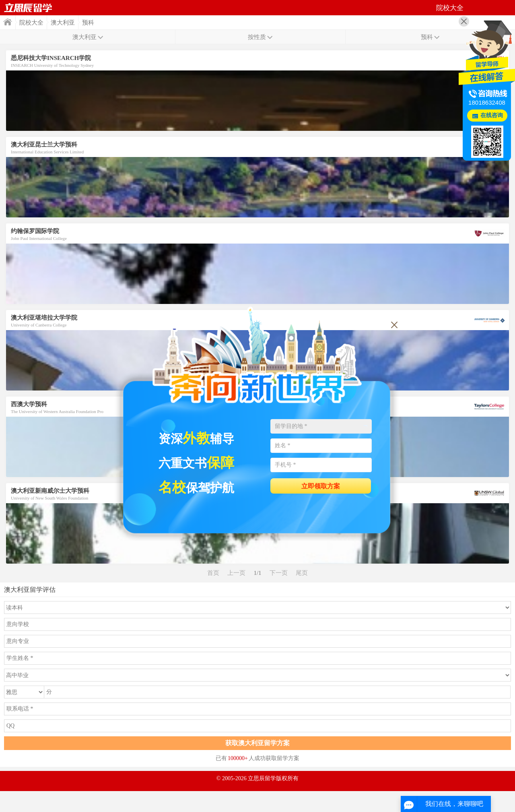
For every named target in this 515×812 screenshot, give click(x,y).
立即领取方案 (321, 486)
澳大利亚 (63, 23)
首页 (28, 8)
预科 (88, 23)
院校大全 (31, 23)
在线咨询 (492, 115)
